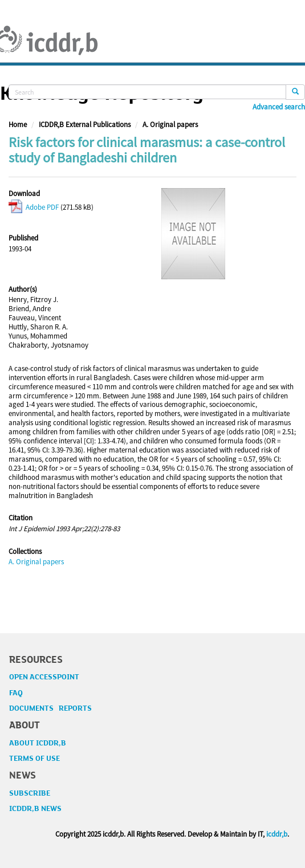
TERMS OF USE (34, 759)
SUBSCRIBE (30, 793)
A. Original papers (170, 125)
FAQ (16, 693)
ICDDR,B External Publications (85, 125)
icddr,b (277, 834)
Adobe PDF (34, 207)
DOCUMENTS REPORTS (50, 708)
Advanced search (279, 107)
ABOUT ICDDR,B (38, 743)
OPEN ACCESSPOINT (44, 677)
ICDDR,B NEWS (35, 809)
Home (18, 125)
